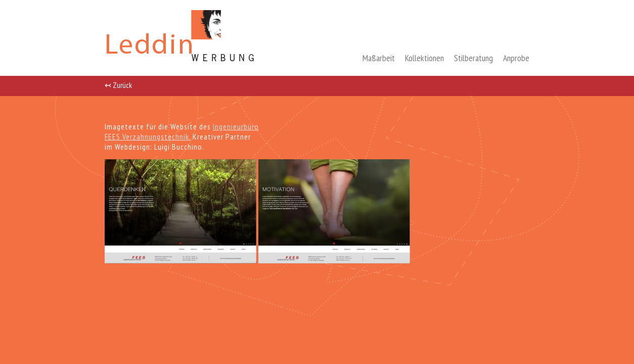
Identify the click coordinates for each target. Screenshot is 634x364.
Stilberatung (473, 58)
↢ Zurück (118, 84)
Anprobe (516, 58)
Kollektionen (424, 58)
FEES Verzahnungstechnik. (148, 136)
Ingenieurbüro (236, 126)
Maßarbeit (379, 58)
